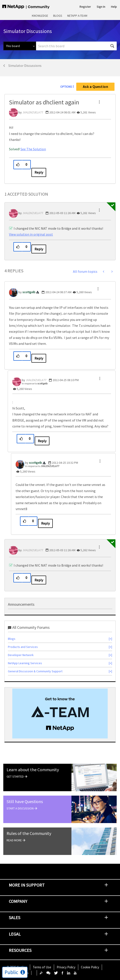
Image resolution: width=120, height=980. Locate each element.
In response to (35, 383)
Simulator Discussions (25, 65)
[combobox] (76, 46)
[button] (99, 102)
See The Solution (33, 149)
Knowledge (40, 16)
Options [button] (66, 87)
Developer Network (21, 655)
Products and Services (23, 647)
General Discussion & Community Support (35, 671)
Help (114, 7)
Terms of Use (42, 967)
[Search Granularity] (20, 46)
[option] (60, 714)
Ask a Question (95, 87)
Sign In (101, 7)
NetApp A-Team (77, 16)
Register (85, 7)
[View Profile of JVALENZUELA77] (33, 112)
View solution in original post (31, 234)
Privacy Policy (66, 967)
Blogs (58, 16)
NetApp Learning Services (25, 663)
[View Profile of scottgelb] (29, 292)
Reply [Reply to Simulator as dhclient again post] (39, 172)
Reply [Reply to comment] (39, 249)
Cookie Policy (90, 967)
